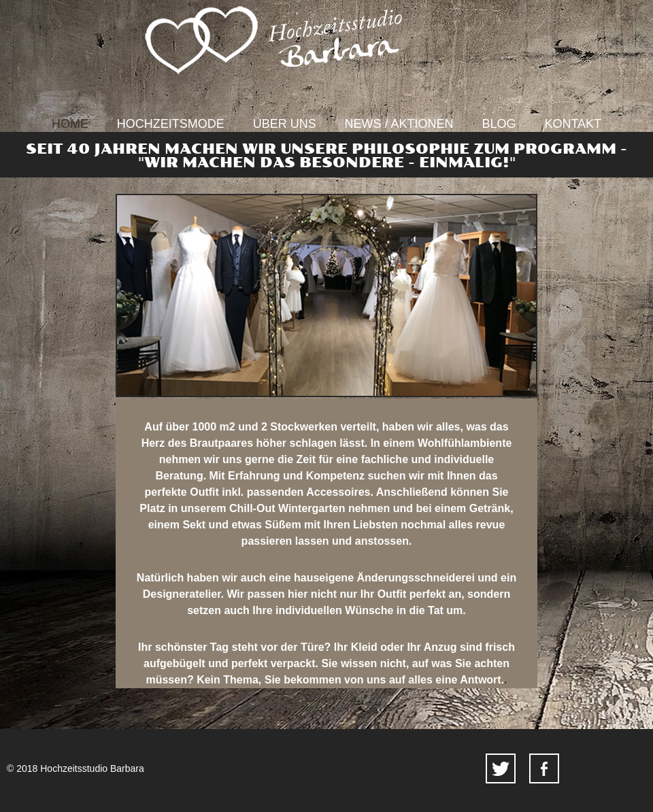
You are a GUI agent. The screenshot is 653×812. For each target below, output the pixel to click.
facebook (544, 768)
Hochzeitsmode (171, 124)
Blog (499, 124)
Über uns (285, 124)
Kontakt (573, 124)
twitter (501, 768)
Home (70, 124)
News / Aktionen (399, 124)
